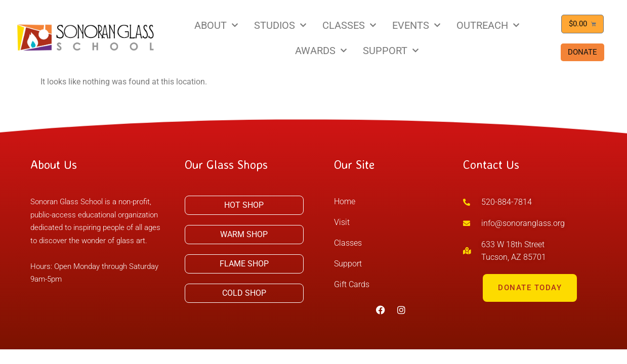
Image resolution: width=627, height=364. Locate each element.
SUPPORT (391, 51)
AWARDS (321, 51)
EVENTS (416, 25)
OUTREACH (488, 25)
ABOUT (216, 25)
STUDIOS (280, 25)
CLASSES (349, 25)
